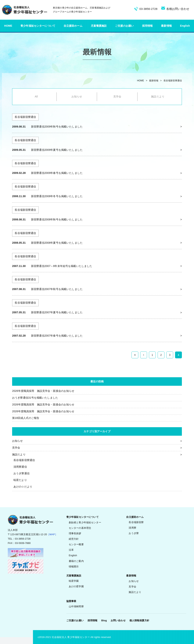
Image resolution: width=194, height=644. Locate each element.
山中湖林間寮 (76, 606)
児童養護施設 (99, 26)
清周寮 (132, 528)
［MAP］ (52, 534)
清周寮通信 (20, 467)
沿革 (71, 550)
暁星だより (20, 480)
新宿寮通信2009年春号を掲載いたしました (57, 173)
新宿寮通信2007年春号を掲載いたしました (57, 336)
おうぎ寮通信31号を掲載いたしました (35, 398)
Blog (104, 620)
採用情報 (147, 26)
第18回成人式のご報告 (26, 418)
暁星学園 (74, 581)
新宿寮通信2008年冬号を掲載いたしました (57, 196)
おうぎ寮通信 (22, 473)
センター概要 (76, 544)
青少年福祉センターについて (38, 26)
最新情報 (166, 26)
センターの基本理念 (80, 528)
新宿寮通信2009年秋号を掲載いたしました (57, 127)
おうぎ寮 (134, 533)
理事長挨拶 (75, 533)
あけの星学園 (76, 586)
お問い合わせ (118, 620)
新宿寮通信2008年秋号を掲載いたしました (57, 219)
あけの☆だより (23, 487)
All (36, 96)
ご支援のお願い (124, 26)
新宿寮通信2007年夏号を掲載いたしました (57, 312)
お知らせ (77, 96)
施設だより (158, 96)
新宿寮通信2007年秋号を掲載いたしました (57, 289)
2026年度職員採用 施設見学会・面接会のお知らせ (43, 391)
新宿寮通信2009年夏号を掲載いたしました (57, 150)
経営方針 (74, 539)
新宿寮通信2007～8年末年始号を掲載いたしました (62, 266)
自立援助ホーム (73, 26)
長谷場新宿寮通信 (173, 81)
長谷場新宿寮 (136, 522)
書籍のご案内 (76, 561)
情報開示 (74, 567)
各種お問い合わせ (178, 9)
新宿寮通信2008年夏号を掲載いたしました (57, 243)
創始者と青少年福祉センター (85, 522)
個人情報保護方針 (139, 620)
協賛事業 (71, 601)
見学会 (117, 96)
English (185, 26)
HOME (8, 26)
